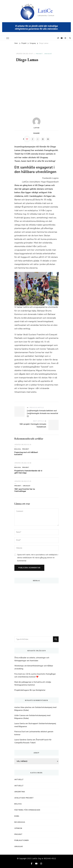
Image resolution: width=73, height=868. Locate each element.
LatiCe (45, 11)
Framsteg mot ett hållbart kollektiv (26, 453)
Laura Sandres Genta (23, 740)
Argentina (20, 792)
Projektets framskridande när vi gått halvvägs (28, 472)
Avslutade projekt (24, 798)
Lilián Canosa (20, 715)
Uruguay (48, 54)
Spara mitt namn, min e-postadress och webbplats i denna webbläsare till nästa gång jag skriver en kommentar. (38, 558)
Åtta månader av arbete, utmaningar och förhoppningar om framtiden (32, 659)
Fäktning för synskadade (27, 810)
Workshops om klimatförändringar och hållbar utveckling (34, 667)
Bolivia (18, 449)
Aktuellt (19, 780)
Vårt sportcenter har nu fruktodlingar (25, 490)
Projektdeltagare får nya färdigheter (30, 690)
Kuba (17, 816)
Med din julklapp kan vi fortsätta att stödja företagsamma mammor (33, 684)
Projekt (39, 54)
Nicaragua (20, 822)
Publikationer (22, 840)
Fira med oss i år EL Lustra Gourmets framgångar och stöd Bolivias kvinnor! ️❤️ (35, 675)
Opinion (18, 828)
